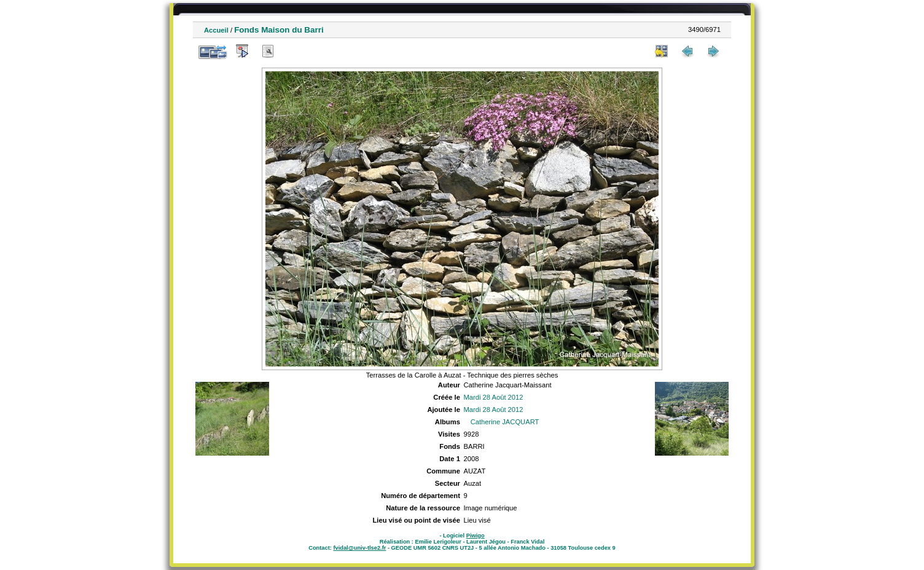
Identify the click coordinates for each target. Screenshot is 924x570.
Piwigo (476, 536)
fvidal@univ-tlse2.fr (359, 548)
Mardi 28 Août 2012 (493, 397)
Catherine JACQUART (505, 422)
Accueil (216, 30)
